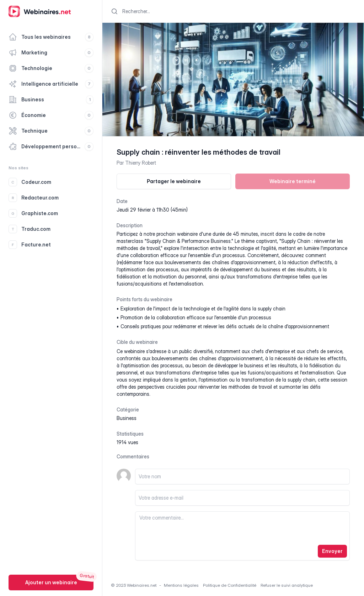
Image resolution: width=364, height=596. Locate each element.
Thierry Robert (141, 163)
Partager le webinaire (174, 181)
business (127, 418)
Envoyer (332, 551)
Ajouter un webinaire (51, 582)
